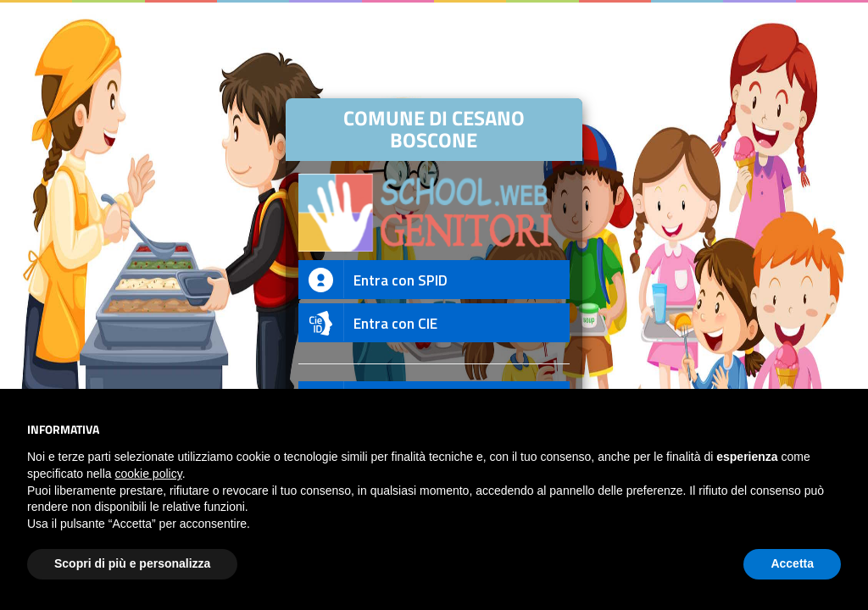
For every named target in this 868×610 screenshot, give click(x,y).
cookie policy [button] (149, 474)
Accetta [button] (792, 563)
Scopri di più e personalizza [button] (132, 563)
